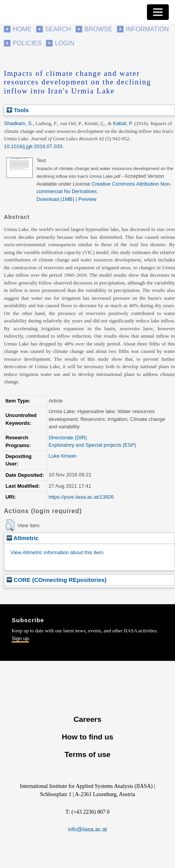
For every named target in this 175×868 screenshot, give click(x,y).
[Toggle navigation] (158, 12)
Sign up (20, 638)
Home (22, 29)
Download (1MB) (56, 199)
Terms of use (87, 754)
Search (58, 29)
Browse (98, 29)
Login (65, 43)
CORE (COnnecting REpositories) (57, 580)
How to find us (87, 737)
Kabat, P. (123, 123)
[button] (10, 525)
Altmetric (23, 538)
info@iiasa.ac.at (88, 829)
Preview (87, 199)
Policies (27, 43)
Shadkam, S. (18, 123)
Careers (87, 719)
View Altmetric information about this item (57, 552)
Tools (18, 110)
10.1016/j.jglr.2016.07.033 (33, 146)
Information (147, 29)
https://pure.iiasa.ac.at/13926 (81, 497)
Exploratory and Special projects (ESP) (93, 445)
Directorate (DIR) (68, 438)
